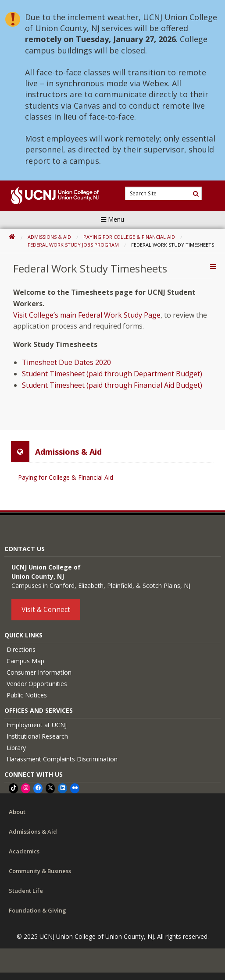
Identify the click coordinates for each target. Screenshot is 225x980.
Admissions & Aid (49, 237)
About (17, 812)
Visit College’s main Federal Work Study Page (87, 315)
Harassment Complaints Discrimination (62, 759)
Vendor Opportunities (37, 684)
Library (16, 748)
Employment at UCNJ (37, 725)
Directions (21, 649)
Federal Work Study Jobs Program (73, 245)
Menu (112, 219)
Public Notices (27, 695)
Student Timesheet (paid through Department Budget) (112, 374)
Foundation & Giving (37, 910)
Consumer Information (39, 672)
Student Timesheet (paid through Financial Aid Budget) (112, 385)
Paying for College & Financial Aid (129, 237)
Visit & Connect (46, 609)
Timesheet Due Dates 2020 (66, 362)
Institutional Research (37, 736)
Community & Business (40, 871)
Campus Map (25, 661)
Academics (24, 851)
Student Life (26, 891)
